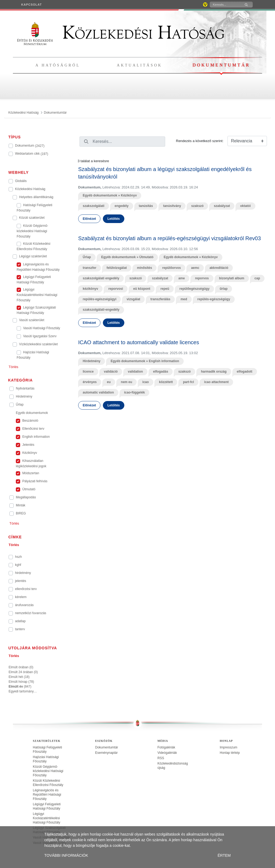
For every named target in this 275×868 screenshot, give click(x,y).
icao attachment (216, 382)
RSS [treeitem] (161, 758)
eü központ (142, 289)
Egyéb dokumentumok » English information (145, 361)
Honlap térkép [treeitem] (230, 753)
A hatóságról (58, 65)
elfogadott (245, 372)
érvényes (90, 382)
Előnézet (89, 219)
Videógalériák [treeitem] (167, 753)
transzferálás (160, 299)
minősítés (144, 268)
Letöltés (114, 219)
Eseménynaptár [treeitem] (106, 753)
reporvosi (116, 289)
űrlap (224, 289)
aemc (195, 268)
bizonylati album (232, 278)
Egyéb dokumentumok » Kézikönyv (110, 195)
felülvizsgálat (117, 268)
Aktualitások (140, 65)
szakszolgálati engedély (101, 278)
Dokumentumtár (221, 65)
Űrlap (87, 257)
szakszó (197, 206)
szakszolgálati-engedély (101, 310)
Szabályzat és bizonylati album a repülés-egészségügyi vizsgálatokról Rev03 (169, 238)
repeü (165, 289)
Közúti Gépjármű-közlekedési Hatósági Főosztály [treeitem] (48, 771)
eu (109, 382)
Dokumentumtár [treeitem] (106, 747)
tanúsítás (146, 206)
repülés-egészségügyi (99, 299)
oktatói (245, 206)
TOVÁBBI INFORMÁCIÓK (66, 855)
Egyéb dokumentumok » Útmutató (127, 257)
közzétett (166, 382)
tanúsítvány (172, 206)
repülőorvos (171, 268)
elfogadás (161, 372)
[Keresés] (225, 5)
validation (135, 372)
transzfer (90, 268)
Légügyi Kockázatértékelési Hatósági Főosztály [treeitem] (46, 818)
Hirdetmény (92, 361)
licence (88, 372)
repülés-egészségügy (214, 299)
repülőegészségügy (194, 289)
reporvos (202, 278)
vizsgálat (133, 299)
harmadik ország (214, 372)
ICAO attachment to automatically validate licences (139, 342)
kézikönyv (90, 289)
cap (257, 278)
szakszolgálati (94, 206)
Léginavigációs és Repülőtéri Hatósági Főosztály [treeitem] (47, 795)
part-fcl (188, 382)
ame (182, 278)
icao (146, 382)
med (184, 299)
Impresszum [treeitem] (228, 747)
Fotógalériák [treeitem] (166, 747)
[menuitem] (32, 5)
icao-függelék (134, 392)
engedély (122, 206)
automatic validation (98, 392)
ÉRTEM (224, 855)
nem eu (126, 382)
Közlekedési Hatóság (121, 33)
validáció (111, 372)
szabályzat (222, 206)
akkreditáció (219, 268)
